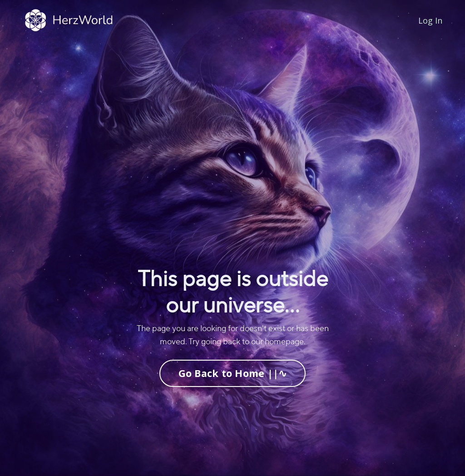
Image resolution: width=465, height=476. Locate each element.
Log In (430, 20)
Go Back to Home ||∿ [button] (233, 373)
